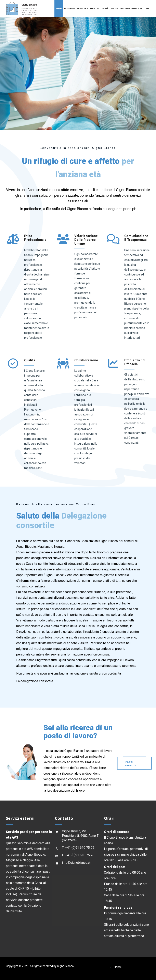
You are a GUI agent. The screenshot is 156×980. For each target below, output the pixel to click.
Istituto (69, 9)
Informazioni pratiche (134, 9)
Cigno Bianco (65, 966)
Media (114, 9)
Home (59, 9)
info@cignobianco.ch (77, 863)
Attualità (103, 9)
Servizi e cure (86, 9)
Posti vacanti (130, 763)
